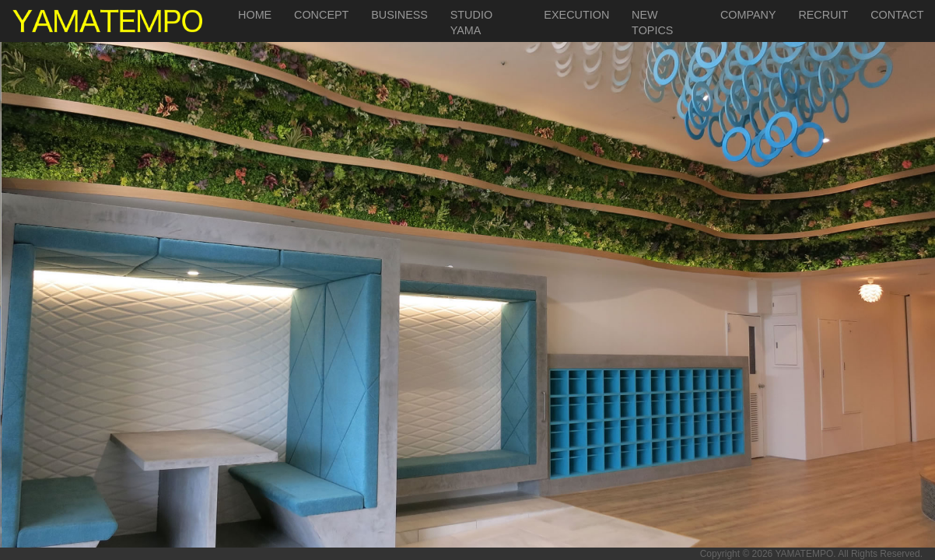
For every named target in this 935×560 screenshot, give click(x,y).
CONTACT (897, 15)
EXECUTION (576, 15)
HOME (255, 15)
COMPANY (748, 15)
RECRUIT (823, 15)
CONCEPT (321, 15)
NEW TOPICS (652, 23)
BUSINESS (399, 15)
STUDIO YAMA (471, 23)
